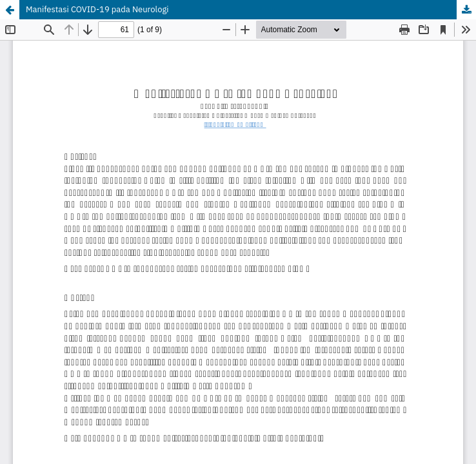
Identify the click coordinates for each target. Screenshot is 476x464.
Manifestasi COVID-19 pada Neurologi (97, 9)
